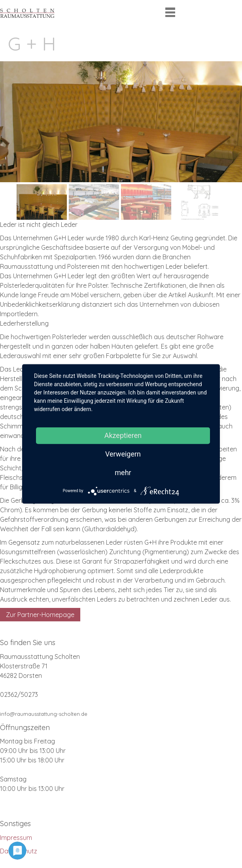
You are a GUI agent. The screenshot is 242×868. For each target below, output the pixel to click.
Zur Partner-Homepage (40, 615)
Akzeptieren (123, 435)
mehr (123, 473)
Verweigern (123, 454)
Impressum (16, 838)
